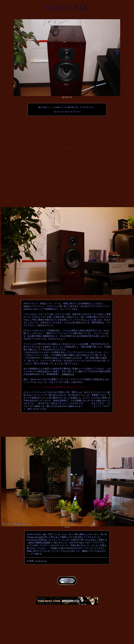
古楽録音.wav (68, 374)
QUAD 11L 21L (41, 561)
